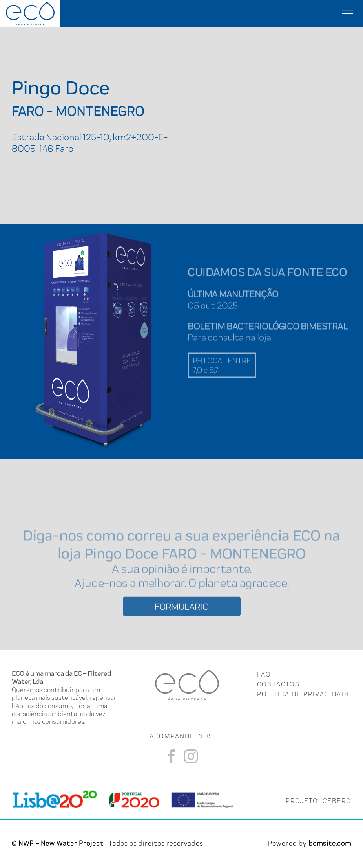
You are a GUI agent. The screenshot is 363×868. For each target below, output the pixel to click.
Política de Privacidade (304, 694)
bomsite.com (330, 843)
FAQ (264, 674)
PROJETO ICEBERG (318, 801)
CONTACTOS (278, 684)
